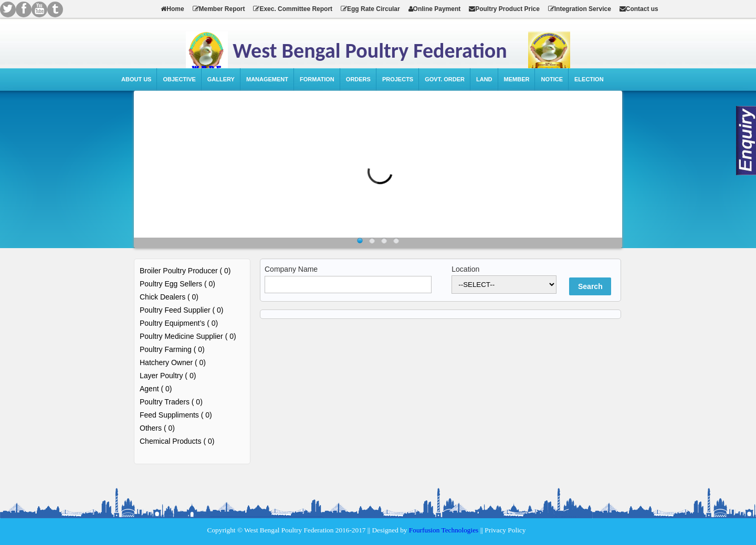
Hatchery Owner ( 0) (173, 362)
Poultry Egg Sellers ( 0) (177, 284)
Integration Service (580, 9)
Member (517, 79)
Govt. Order (445, 79)
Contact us (639, 9)
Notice (552, 79)
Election (589, 79)
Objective (179, 79)
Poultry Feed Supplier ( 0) (182, 310)
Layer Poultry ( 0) (168, 376)
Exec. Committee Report (293, 9)
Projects (398, 79)
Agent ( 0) (156, 389)
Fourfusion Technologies (444, 530)
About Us (136, 79)
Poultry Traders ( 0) (171, 402)
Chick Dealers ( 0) (169, 297)
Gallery (221, 79)
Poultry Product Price (504, 9)
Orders (358, 79)
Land (484, 79)
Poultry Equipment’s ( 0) (179, 323)
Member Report (219, 9)
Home (172, 9)
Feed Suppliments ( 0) (176, 415)
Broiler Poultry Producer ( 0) (185, 271)
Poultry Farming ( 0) (172, 349)
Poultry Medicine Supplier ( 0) (188, 336)
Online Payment (435, 9)
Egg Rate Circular (370, 9)
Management (267, 79)
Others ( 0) (157, 428)
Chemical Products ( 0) (177, 441)
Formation (317, 79)
